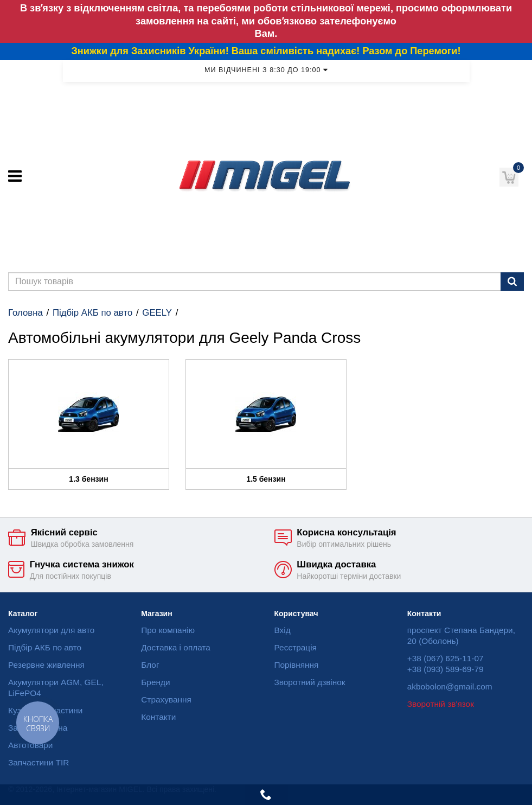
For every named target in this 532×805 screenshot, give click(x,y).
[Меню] (15, 176)
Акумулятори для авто (51, 630)
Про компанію (168, 630)
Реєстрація (296, 647)
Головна (25, 313)
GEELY (157, 313)
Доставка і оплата (176, 647)
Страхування (166, 699)
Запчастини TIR (39, 762)
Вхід (283, 630)
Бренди (155, 682)
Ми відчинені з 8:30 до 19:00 (266, 70)
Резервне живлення (46, 665)
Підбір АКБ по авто (92, 313)
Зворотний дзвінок (310, 682)
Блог (150, 665)
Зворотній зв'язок (441, 704)
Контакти (158, 717)
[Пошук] (512, 282)
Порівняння (297, 665)
